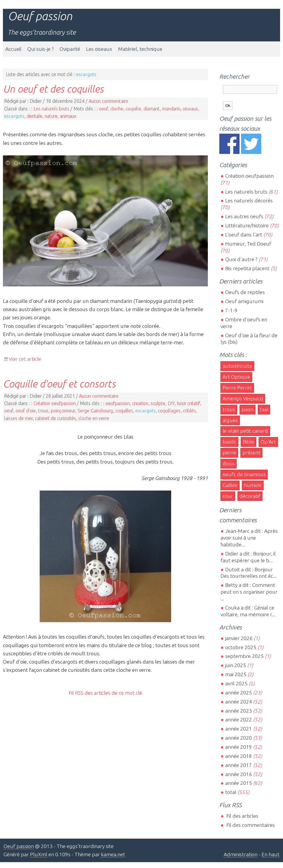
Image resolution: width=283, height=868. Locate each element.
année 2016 (239, 774)
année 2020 (239, 738)
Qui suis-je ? (41, 49)
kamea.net (113, 854)
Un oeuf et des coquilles (53, 89)
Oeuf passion (40, 16)
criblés (189, 411)
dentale (34, 116)
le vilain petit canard (245, 431)
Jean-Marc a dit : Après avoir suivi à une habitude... (249, 538)
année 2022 (239, 720)
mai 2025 (236, 674)
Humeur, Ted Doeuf (248, 244)
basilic (229, 442)
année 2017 (239, 765)
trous (43, 411)
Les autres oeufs (244, 216)
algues (230, 420)
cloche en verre (94, 418)
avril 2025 (236, 683)
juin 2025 (236, 665)
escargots (14, 116)
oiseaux (190, 109)
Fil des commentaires (250, 825)
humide (253, 485)
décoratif (250, 496)
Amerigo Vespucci (243, 398)
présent (251, 453)
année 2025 (239, 692)
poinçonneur (63, 411)
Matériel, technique (140, 49)
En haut (271, 854)
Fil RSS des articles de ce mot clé (105, 693)
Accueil (13, 49)
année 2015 (239, 783)
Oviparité (70, 49)
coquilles (124, 411)
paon (247, 409)
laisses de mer (18, 418)
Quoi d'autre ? (241, 259)
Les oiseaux (99, 49)
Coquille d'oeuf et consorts (59, 384)
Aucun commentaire (108, 101)
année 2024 (239, 702)
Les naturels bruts (51, 109)
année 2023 (239, 711)
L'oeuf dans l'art (244, 235)
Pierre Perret (237, 388)
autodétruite (237, 366)
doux (229, 463)
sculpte (158, 403)
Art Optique (236, 377)
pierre (229, 453)
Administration (241, 854)
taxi (264, 409)
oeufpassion (118, 403)
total (231, 792)
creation (140, 403)
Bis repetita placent (247, 268)
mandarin (171, 109)
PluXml (39, 854)
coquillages (169, 411)
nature (51, 116)
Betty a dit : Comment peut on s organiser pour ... (249, 592)
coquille (133, 109)
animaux (68, 116)
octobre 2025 (241, 647)
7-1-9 (231, 310)
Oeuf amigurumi (244, 301)
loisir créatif (188, 403)
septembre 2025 (244, 656)
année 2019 (239, 747)
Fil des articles (242, 816)
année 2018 (239, 756)
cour (228, 496)
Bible (249, 442)
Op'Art (268, 442)
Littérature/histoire (247, 225)
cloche (117, 109)
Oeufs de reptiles (245, 292)
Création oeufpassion (55, 403)
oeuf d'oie (26, 411)
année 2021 (239, 729)
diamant (152, 109)
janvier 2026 (239, 638)
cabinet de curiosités (55, 418)
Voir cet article (25, 359)
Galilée (230, 485)
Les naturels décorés (249, 200)
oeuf (103, 109)
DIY (171, 403)
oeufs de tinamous (244, 474)
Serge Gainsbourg (95, 411)
